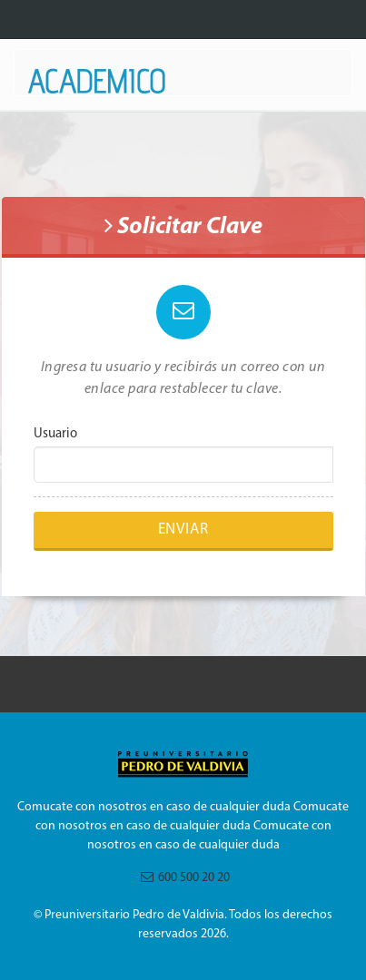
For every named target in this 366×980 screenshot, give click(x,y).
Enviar (183, 529)
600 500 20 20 (181, 878)
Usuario (55, 434)
